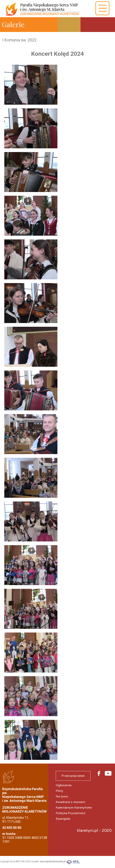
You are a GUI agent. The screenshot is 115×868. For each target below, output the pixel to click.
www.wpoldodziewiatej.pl (53, 861)
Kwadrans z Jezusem (70, 802)
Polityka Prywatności (71, 813)
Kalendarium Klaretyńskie (74, 808)
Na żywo (62, 796)
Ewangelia (63, 819)
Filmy (59, 791)
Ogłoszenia (64, 785)
